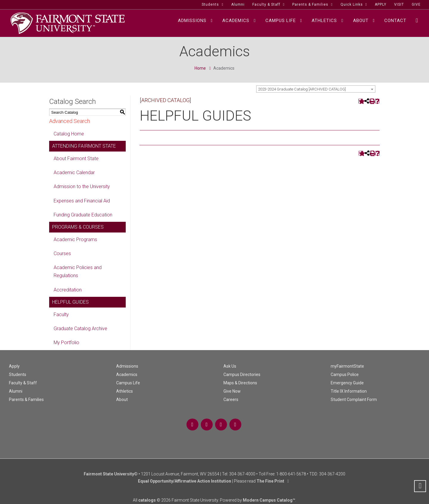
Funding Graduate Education (83, 215)
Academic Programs (75, 239)
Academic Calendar (74, 173)
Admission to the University (82, 187)
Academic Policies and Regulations (78, 271)
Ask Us (230, 366)
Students (18, 375)
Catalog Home (69, 134)
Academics (127, 375)
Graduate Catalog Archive (80, 329)
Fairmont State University (109, 474)
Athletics (125, 391)
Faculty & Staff (23, 383)
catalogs (147, 500)
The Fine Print (270, 481)
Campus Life (128, 383)
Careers (231, 400)
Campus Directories (242, 375)
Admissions (127, 366)
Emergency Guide (347, 383)
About (122, 400)
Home (200, 68)
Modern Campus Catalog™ (269, 500)
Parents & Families (26, 400)
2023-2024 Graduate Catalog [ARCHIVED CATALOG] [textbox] (302, 89)
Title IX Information (349, 391)
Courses (62, 253)
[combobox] (316, 89)
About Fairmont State (76, 159)
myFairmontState (347, 366)
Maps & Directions (240, 383)
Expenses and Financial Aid (82, 201)
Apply (14, 366)
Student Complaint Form (354, 400)
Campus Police (345, 375)
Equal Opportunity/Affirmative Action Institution (185, 481)
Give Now (232, 391)
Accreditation (68, 290)
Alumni (16, 391)
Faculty (61, 315)
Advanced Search (70, 121)
